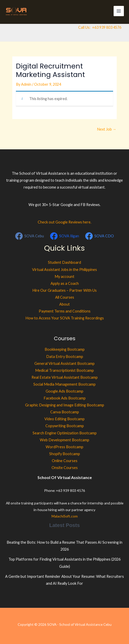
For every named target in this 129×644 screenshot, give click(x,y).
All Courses (65, 297)
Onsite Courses (65, 468)
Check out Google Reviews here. (64, 222)
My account (64, 276)
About (64, 304)
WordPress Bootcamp (64, 447)
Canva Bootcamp (65, 412)
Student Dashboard (64, 262)
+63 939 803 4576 (107, 27)
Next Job (107, 129)
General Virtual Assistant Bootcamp (64, 363)
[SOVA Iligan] (64, 236)
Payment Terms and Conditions (65, 311)
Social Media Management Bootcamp (64, 384)
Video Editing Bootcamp (64, 419)
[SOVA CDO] (100, 236)
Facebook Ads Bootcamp (65, 398)
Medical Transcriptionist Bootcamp (64, 370)
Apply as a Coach (65, 283)
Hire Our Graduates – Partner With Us (64, 290)
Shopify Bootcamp (65, 454)
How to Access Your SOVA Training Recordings (65, 318)
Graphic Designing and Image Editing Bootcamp (65, 405)
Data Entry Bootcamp (65, 357)
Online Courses (65, 461)
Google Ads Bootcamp (64, 391)
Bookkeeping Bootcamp (65, 349)
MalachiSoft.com (65, 516)
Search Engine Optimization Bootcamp (65, 433)
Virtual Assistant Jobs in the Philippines (64, 270)
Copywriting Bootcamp (65, 426)
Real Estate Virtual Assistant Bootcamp (65, 377)
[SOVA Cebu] (30, 236)
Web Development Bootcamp (64, 440)
